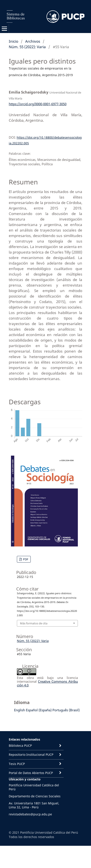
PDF (25, 559)
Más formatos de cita (34, 623)
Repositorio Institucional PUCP (31, 755)
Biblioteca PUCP (20, 746)
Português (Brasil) (66, 710)
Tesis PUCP (17, 764)
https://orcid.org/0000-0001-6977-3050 (38, 104)
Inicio (13, 41)
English (20, 710)
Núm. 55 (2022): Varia (27, 47)
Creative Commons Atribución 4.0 (47, 683)
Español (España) (39, 710)
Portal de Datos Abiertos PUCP (31, 773)
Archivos (33, 41)
